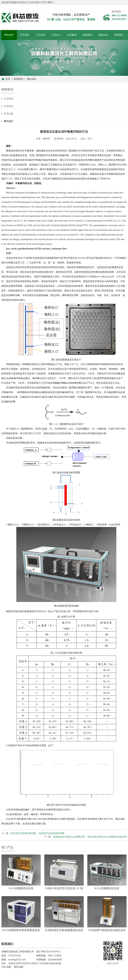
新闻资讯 (87, 35)
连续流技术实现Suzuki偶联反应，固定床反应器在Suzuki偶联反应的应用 (90, 837)
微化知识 (103, 35)
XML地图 (6, 967)
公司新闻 (8, 99)
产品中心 (56, 35)
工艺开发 (40, 35)
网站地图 (19, 967)
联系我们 (119, 35)
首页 (8, 79)
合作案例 (72, 35)
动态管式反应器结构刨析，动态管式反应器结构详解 (37, 833)
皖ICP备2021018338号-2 (48, 952)
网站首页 (9, 35)
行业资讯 (8, 106)
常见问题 (8, 114)
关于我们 (25, 35)
